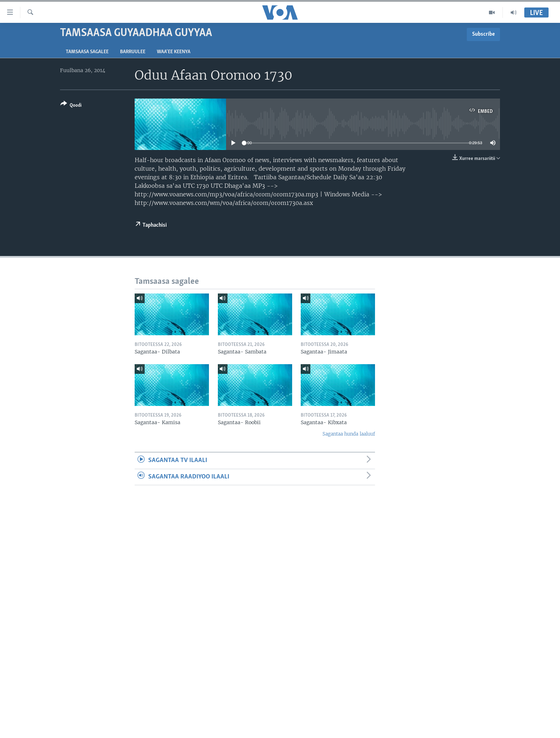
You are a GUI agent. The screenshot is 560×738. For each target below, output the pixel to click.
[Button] (71, 106)
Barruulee (133, 52)
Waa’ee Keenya (174, 52)
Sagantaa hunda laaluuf (349, 434)
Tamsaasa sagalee (87, 52)
